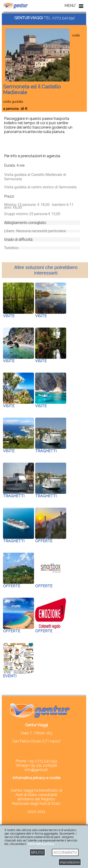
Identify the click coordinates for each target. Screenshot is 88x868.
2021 (41, 812)
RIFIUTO (37, 852)
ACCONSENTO (65, 852)
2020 (32, 812)
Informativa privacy (41, 844)
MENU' (70, 6)
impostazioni (70, 862)
